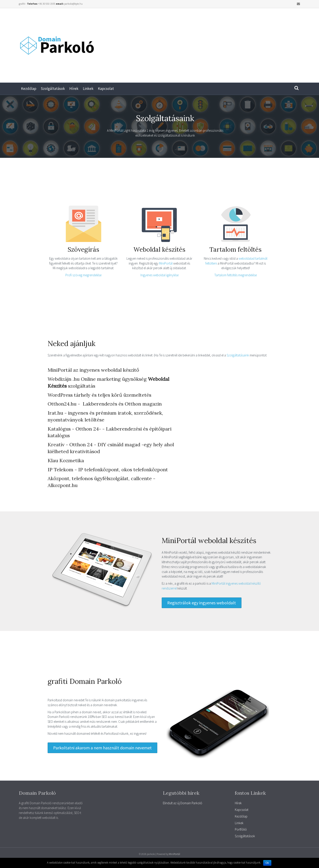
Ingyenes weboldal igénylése (159, 275)
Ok (267, 863)
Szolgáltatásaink (238, 355)
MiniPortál (166, 263)
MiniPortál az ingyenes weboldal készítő (93, 370)
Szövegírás (83, 249)
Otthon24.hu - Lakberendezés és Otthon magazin (105, 404)
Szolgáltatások (53, 89)
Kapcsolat (106, 89)
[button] (202, 603)
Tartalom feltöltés (235, 249)
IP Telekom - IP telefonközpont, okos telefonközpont (108, 470)
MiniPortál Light (120, 130)
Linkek (88, 89)
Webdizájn (59, 379)
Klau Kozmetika (66, 460)
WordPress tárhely (69, 395)
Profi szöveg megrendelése (83, 275)
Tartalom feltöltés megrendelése (236, 275)
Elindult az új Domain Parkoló (183, 803)
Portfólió (241, 829)
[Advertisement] (239, 44)
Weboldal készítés (159, 249)
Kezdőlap (29, 89)
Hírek (74, 89)
